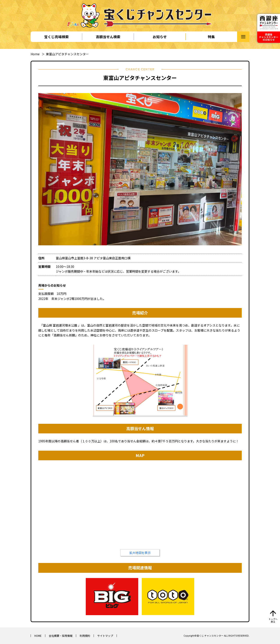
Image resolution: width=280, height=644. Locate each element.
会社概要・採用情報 (61, 636)
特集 (211, 37)
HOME (38, 636)
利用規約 (85, 636)
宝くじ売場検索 (56, 37)
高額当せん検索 (108, 37)
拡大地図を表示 (140, 553)
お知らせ (160, 37)
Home (35, 54)
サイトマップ (105, 636)
